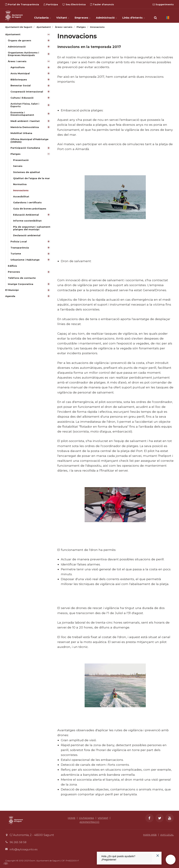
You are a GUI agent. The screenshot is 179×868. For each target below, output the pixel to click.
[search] (155, 16)
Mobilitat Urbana (22, 135)
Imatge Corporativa (21, 289)
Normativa (20, 188)
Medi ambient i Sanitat (26, 123)
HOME (70, 818)
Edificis (13, 271)
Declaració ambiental (27, 240)
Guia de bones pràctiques (30, 212)
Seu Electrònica (74, 4)
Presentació (21, 163)
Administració (106, 16)
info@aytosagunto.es (24, 849)
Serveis (18, 169)
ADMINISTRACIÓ (89, 822)
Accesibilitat (22, 200)
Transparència (20, 252)
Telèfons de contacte (23, 283)
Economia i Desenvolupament (23, 115)
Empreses (83, 16)
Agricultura (18, 68)
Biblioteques (19, 80)
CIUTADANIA (86, 818)
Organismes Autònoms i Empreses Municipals (24, 54)
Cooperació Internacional (27, 93)
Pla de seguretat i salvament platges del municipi (32, 232)
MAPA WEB (148, 835)
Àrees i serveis (18, 62)
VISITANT (104, 818)
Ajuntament (13, 34)
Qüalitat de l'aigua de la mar (32, 181)
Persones (14, 277)
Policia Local (19, 246)
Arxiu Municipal (21, 74)
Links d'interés (133, 16)
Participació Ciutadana (26, 150)
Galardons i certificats (28, 206)
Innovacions (21, 194)
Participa (51, 4)
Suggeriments (163, 4)
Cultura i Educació (23, 99)
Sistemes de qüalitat (27, 175)
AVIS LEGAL (166, 835)
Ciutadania (43, 16)
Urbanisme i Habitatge (25, 265)
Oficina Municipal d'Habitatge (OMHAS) (30, 143)
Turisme (16, 258)
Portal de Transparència (22, 4)
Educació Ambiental (26, 219)
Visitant (64, 16)
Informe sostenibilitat (28, 225)
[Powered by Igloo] (5, 863)
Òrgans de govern (20, 41)
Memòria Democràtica (25, 129)
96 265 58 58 (18, 842)
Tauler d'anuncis (102, 4)
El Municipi (12, 296)
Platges (16, 157)
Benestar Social (21, 87)
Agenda (10, 302)
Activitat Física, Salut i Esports (25, 107)
